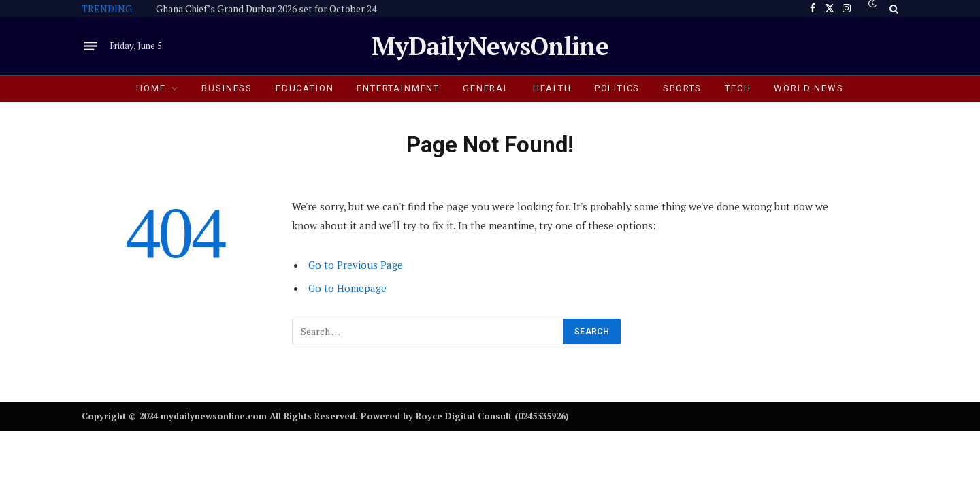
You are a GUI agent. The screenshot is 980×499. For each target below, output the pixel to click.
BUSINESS (227, 88)
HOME (151, 88)
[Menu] (91, 46)
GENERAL (486, 88)
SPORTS (682, 88)
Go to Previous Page (356, 265)
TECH (738, 88)
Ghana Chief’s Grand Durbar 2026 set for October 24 (266, 9)
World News (808, 88)
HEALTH (552, 88)
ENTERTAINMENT (398, 88)
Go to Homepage (347, 288)
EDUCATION (305, 88)
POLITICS (618, 88)
